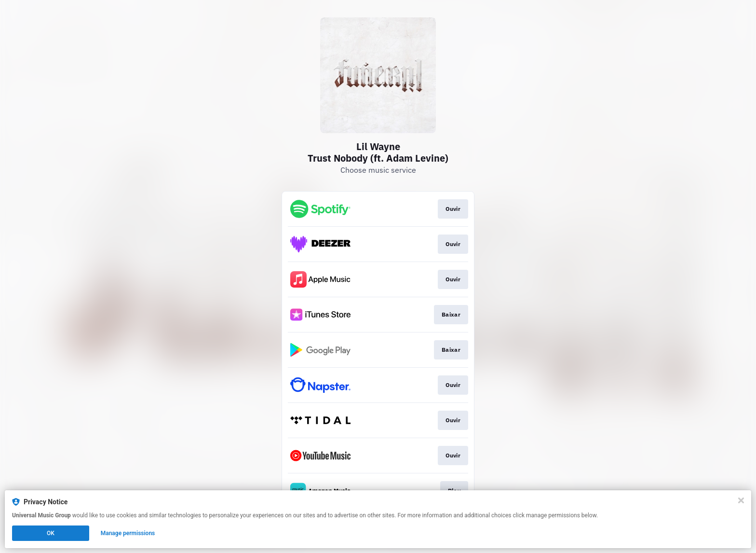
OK (51, 533)
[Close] (741, 500)
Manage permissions (128, 533)
